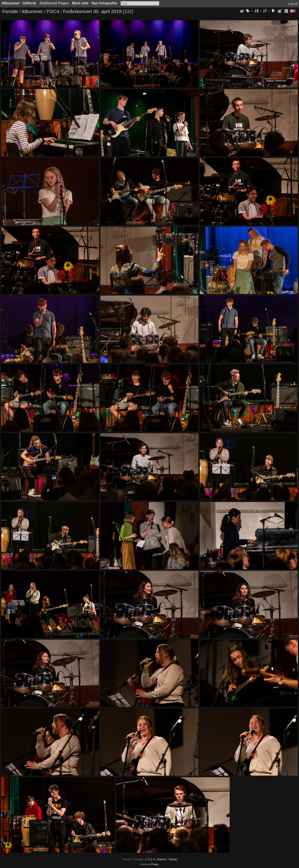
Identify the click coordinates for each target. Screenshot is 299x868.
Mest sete (80, 3)
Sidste (173, 859)
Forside (10, 11)
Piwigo (155, 864)
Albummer (11, 3)
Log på (293, 4)
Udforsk (30, 3)
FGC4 (53, 11)
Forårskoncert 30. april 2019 (92, 11)
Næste (162, 859)
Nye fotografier (105, 3)
